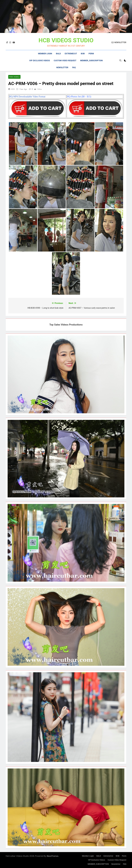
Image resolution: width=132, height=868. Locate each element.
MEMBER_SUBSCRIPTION (91, 61)
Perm (91, 54)
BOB (83, 54)
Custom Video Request (65, 61)
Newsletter (62, 68)
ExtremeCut (71, 54)
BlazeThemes (53, 856)
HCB (13, 89)
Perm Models (14, 77)
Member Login (45, 54)
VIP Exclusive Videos (40, 61)
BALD (58, 54)
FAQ (74, 68)
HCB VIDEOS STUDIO (66, 40)
